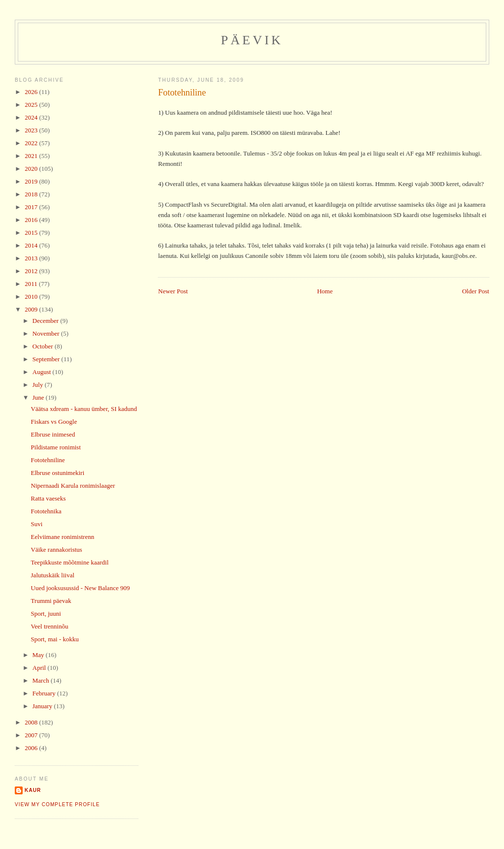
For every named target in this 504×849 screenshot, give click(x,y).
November (47, 333)
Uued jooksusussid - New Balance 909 (80, 588)
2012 (32, 271)
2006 (32, 748)
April (40, 668)
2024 (32, 117)
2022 (32, 143)
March (42, 680)
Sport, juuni (46, 613)
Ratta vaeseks (48, 498)
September (47, 359)
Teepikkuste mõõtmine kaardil (70, 562)
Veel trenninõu (50, 626)
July (39, 385)
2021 (32, 156)
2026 (32, 92)
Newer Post (173, 291)
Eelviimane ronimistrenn (63, 537)
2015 (32, 233)
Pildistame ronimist (56, 447)
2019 (32, 181)
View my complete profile (57, 804)
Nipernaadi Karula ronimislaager (73, 486)
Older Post (476, 291)
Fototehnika (46, 511)
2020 (32, 169)
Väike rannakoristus (57, 550)
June (39, 397)
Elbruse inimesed (53, 434)
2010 (32, 297)
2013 (32, 258)
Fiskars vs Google (54, 422)
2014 (32, 245)
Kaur (33, 790)
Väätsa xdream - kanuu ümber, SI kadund (84, 409)
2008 (32, 722)
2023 (32, 130)
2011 (32, 284)
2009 (32, 309)
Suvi (37, 524)
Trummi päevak (51, 601)
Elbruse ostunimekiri (58, 473)
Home (325, 291)
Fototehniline (182, 93)
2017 (32, 207)
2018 (32, 194)
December (47, 321)
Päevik (252, 40)
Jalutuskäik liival (53, 575)
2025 (32, 105)
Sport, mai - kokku (55, 639)
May (39, 655)
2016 (32, 220)
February (45, 693)
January (43, 706)
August (43, 372)
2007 (32, 735)
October (44, 346)
